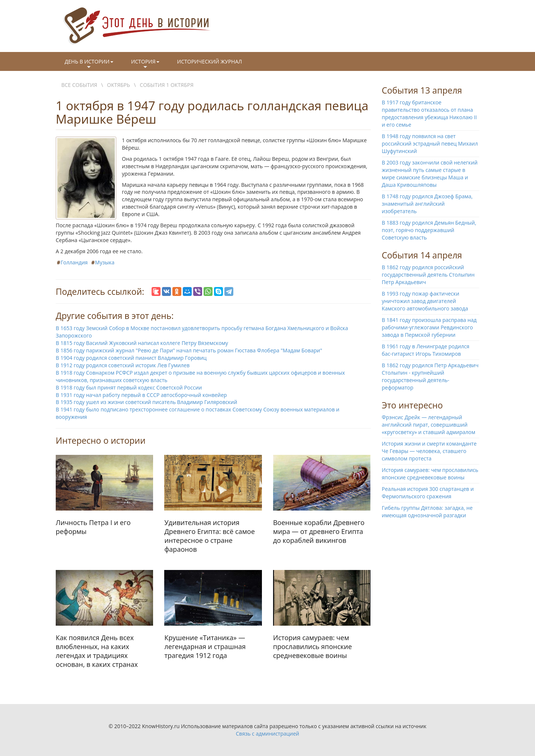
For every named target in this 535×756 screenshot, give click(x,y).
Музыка (105, 262)
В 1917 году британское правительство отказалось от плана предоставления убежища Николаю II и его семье (429, 113)
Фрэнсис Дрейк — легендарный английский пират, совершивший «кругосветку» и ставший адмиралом (429, 425)
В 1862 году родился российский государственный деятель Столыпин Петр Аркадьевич (428, 275)
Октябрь (119, 85)
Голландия (74, 262)
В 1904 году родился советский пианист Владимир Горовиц (131, 358)
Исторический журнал (210, 61)
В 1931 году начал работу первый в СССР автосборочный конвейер (141, 395)
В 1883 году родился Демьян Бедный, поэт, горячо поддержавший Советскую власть (429, 230)
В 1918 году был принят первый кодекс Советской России (129, 387)
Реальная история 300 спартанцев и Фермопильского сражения (428, 493)
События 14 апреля (422, 255)
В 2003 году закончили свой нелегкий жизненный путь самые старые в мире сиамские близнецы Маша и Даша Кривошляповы (430, 174)
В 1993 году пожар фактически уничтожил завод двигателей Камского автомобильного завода (425, 301)
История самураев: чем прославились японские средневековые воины (430, 474)
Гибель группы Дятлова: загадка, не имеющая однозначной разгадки (427, 511)
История (145, 64)
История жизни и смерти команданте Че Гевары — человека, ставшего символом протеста (429, 451)
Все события (79, 85)
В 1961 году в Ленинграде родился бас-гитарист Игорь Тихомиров (426, 350)
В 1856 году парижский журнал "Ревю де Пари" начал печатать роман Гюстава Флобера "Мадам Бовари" (189, 350)
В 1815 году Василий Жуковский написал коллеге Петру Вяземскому (142, 343)
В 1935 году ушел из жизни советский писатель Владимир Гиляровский (146, 402)
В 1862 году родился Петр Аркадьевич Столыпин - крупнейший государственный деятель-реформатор (430, 376)
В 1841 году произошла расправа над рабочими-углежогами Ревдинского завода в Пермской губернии (429, 327)
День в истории (89, 64)
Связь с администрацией (267, 734)
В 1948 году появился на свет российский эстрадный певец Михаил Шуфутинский (430, 144)
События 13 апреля (422, 90)
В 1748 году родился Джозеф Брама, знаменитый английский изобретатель (427, 204)
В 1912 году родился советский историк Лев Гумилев (123, 365)
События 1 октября (166, 85)
